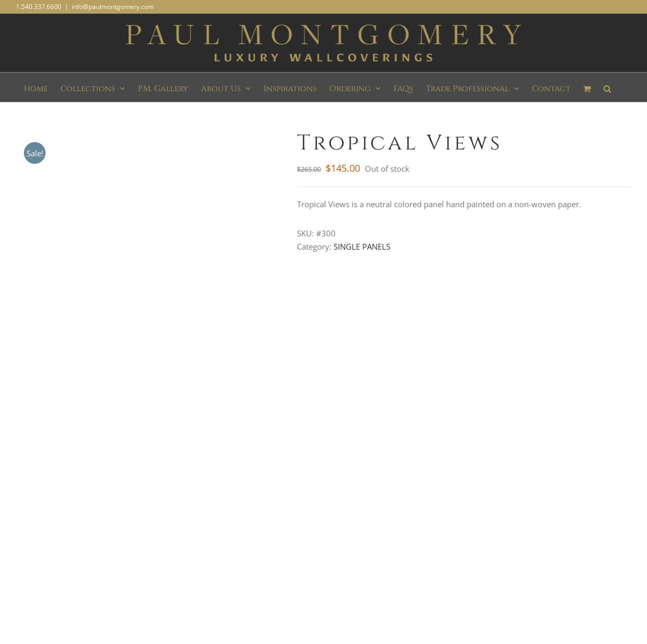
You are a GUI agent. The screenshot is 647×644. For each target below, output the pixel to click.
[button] (607, 87)
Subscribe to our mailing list (102, 464)
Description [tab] (37, 297)
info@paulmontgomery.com (113, 7)
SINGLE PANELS (362, 246)
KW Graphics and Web (439, 572)
